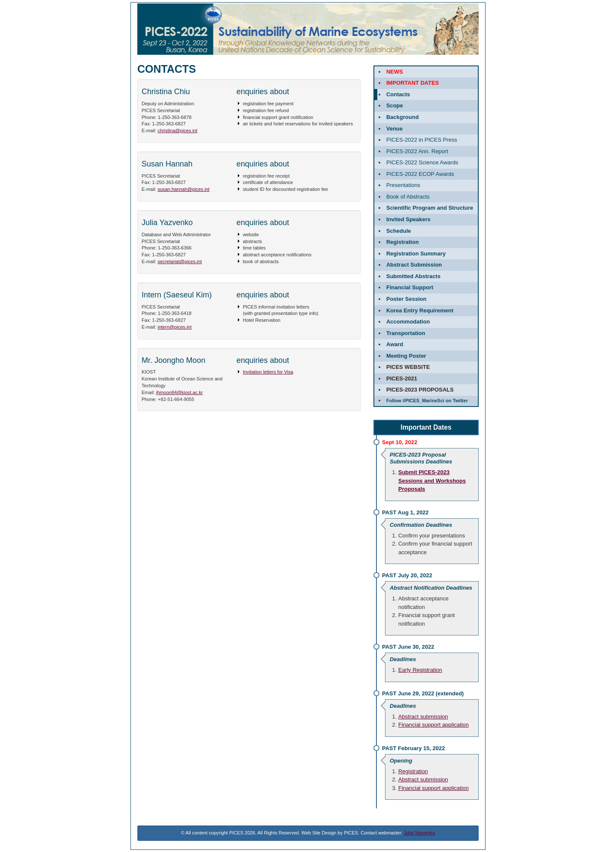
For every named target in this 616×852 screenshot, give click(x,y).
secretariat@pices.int (179, 261)
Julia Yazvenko (419, 833)
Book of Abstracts (408, 197)
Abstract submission (423, 717)
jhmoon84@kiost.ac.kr (179, 392)
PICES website (408, 367)
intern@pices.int (174, 327)
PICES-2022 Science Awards (422, 162)
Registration (413, 771)
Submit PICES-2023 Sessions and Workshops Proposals (432, 481)
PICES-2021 (402, 379)
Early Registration (420, 670)
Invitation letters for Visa (268, 372)
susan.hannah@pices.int (183, 189)
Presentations (403, 185)
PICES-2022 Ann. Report (417, 151)
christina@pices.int (177, 131)
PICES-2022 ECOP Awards (420, 174)
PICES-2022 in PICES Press (422, 140)
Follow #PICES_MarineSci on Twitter (427, 401)
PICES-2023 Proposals (420, 390)
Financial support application (434, 725)
